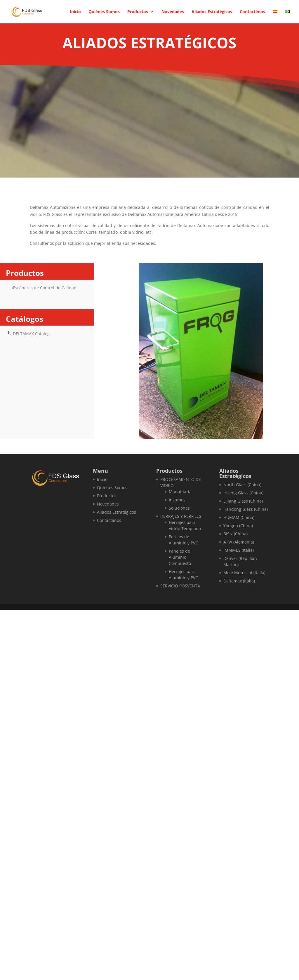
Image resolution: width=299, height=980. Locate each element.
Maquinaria (180, 492)
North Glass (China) (242, 485)
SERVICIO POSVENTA (180, 586)
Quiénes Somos (104, 12)
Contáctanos (109, 520)
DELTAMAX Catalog (31, 334)
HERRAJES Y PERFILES (181, 516)
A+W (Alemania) (239, 542)
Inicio (75, 12)
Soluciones (179, 508)
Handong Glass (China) (246, 509)
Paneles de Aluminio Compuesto (180, 557)
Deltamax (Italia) (239, 581)
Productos (138, 12)
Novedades (173, 12)
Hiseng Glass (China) (243, 493)
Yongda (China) (238, 526)
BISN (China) (235, 534)
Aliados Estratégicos (212, 12)
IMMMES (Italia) (239, 550)
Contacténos (252, 12)
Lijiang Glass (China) (243, 501)
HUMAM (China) (239, 517)
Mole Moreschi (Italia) (244, 573)
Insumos (177, 500)
